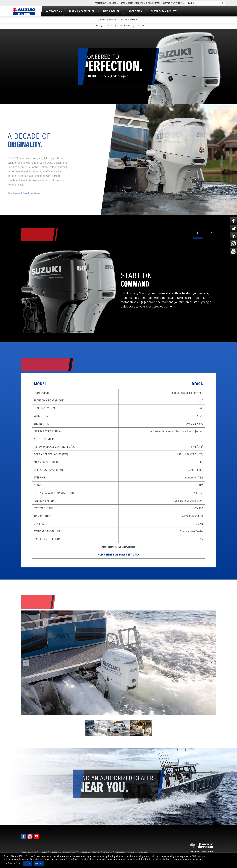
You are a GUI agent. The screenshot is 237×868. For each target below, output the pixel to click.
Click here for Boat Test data (119, 555)
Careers (166, 3)
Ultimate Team (153, 3)
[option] (118, 663)
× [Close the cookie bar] (235, 855)
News (123, 3)
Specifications (125, 26)
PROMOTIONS (101, 3)
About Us (113, 3)
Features (109, 26)
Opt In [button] (28, 863)
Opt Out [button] (39, 863)
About (96, 26)
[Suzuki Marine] (24, 11)
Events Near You (136, 3)
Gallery (140, 26)
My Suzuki (178, 3)
